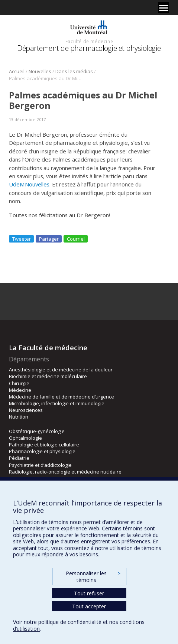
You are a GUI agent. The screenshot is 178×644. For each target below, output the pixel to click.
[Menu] (164, 7)
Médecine (20, 390)
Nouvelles (40, 71)
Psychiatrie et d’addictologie (40, 465)
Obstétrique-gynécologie (37, 431)
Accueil (17, 71)
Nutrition (19, 417)
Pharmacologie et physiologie (42, 451)
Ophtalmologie (25, 438)
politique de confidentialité (70, 622)
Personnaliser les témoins (93, 577)
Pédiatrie (19, 458)
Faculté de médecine (89, 41)
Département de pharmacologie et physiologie (89, 48)
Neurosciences (26, 410)
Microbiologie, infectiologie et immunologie (57, 403)
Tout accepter (89, 606)
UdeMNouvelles (29, 184)
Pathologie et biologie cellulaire (44, 445)
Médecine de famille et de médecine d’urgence (62, 397)
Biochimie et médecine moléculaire (48, 376)
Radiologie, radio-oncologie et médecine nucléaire (65, 472)
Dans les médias (74, 71)
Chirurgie (19, 383)
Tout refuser (89, 593)
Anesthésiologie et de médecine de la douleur (61, 370)
